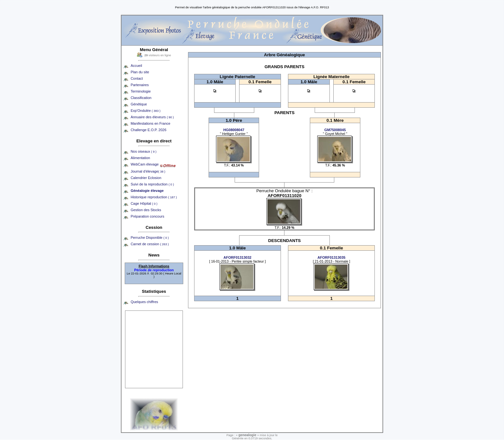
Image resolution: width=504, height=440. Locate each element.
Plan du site (140, 72)
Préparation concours (147, 216)
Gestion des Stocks (146, 210)
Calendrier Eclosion (146, 178)
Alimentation (140, 158)
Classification (141, 98)
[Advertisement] (154, 349)
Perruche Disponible (150, 238)
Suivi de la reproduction (152, 184)
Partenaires (139, 85)
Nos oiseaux (143, 151)
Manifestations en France (150, 123)
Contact (137, 78)
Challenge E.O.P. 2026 (148, 130)
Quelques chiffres (144, 302)
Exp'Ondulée (145, 111)
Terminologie (140, 91)
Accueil (136, 66)
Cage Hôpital (144, 203)
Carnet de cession (150, 244)
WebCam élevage (144, 164)
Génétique (139, 104)
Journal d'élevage (148, 171)
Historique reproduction (154, 197)
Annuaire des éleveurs (152, 117)
